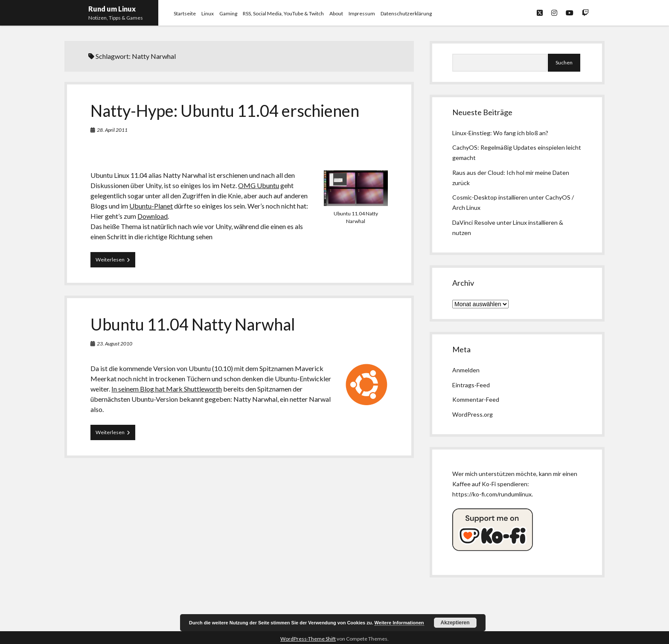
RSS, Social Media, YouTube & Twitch (283, 13)
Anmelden (466, 370)
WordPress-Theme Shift (308, 639)
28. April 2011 (112, 130)
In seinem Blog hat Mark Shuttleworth (167, 389)
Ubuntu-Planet (151, 206)
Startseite (185, 13)
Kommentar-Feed (476, 399)
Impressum (362, 13)
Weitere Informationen (399, 623)
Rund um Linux (112, 9)
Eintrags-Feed (471, 385)
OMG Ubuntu (259, 185)
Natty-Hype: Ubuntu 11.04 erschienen (225, 110)
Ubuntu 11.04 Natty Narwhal (193, 324)
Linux (208, 13)
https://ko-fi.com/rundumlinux (492, 494)
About (336, 13)
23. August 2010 (115, 344)
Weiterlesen (115, 261)
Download (153, 216)
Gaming (228, 13)
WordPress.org (473, 414)
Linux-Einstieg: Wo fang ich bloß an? (500, 133)
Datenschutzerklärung (406, 13)
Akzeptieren (455, 623)
